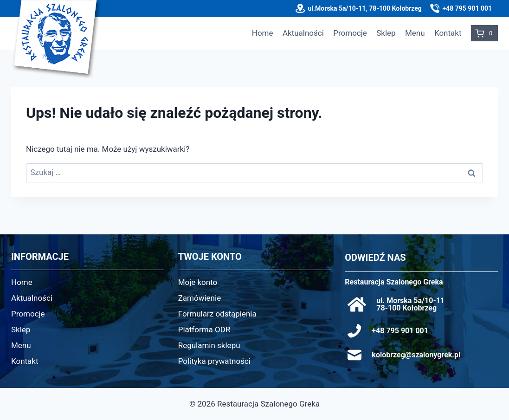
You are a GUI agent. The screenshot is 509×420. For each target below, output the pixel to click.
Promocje (350, 33)
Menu (415, 33)
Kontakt (448, 33)
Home (263, 33)
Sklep (386, 33)
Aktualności (303, 33)
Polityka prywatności (214, 361)
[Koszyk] (484, 33)
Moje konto (198, 282)
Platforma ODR (204, 330)
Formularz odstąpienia (217, 314)
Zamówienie (200, 298)
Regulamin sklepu (209, 345)
